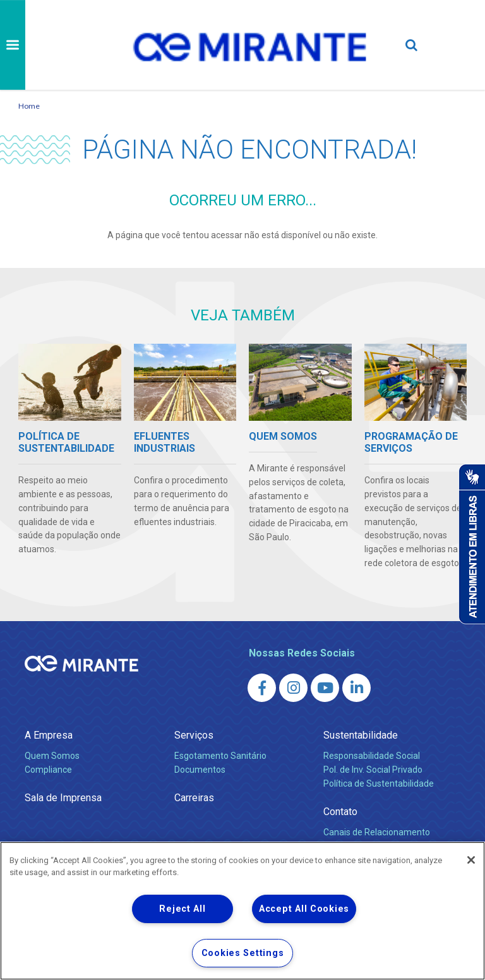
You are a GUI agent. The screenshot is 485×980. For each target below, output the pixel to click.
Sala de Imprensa (63, 798)
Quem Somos (52, 756)
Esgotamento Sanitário (220, 756)
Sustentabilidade (361, 735)
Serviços (194, 735)
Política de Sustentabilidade (379, 783)
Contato (340, 812)
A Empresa (49, 735)
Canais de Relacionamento (377, 832)
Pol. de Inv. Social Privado (373, 770)
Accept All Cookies (304, 909)
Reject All (182, 909)
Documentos (200, 770)
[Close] (471, 860)
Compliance (48, 770)
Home (29, 106)
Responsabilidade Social (372, 756)
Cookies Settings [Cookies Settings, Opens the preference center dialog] (243, 953)
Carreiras (194, 798)
